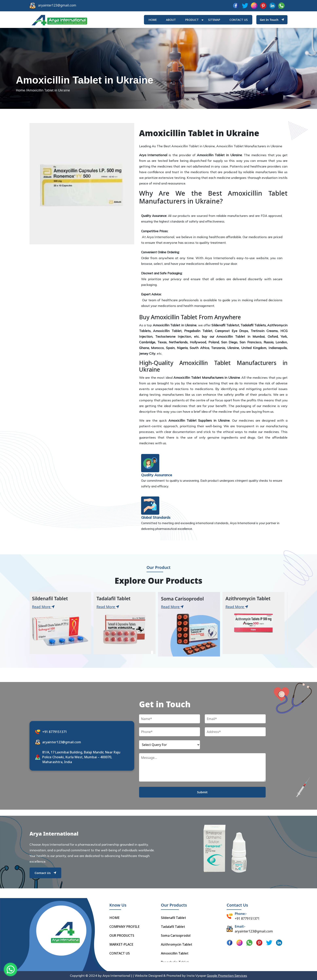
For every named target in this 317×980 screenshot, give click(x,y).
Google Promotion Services (227, 976)
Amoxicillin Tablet (175, 953)
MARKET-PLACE (121, 944)
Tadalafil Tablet (173, 927)
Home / (21, 90)
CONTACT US (120, 953)
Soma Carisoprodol (176, 935)
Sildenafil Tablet (173, 918)
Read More (45, 607)
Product (192, 20)
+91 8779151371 (55, 732)
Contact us (239, 20)
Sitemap (214, 20)
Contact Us (45, 873)
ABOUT (171, 20)
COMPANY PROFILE (124, 927)
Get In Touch (272, 20)
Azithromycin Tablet (177, 944)
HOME (153, 20)
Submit (202, 792)
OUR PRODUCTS (122, 935)
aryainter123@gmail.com (57, 5)
